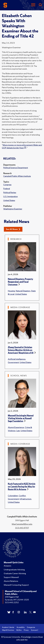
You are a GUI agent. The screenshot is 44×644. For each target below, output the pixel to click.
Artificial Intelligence (17, 359)
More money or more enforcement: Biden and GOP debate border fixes (22, 146)
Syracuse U (34, 630)
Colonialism (13, 496)
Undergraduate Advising (14, 570)
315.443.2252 (12, 602)
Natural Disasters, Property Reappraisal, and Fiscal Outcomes (20, 282)
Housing (11, 291)
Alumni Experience (16, 427)
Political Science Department (16, 168)
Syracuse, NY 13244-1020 (17, 600)
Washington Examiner (13, 209)
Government (13, 362)
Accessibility (21, 627)
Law (18, 431)
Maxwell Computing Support (16, 585)
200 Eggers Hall (12, 597)
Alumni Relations (11, 581)
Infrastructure (25, 499)
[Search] (40, 5)
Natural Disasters (23, 291)
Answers (7, 566)
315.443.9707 (22, 528)
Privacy (26, 630)
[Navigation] (33, 5)
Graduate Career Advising (15, 573)
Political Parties (10, 192)
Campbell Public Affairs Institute (17, 176)
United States (9, 200)
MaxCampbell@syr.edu (22, 524)
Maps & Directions (8, 630)
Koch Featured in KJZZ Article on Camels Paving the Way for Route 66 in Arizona (22, 487)
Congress (7, 185)
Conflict (22, 496)
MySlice (19, 630)
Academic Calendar (8, 627)
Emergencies (31, 627)
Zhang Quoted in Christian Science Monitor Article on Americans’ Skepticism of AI (21, 350)
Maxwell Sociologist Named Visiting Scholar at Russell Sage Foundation (21, 418)
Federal (7, 188)
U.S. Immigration (11, 196)
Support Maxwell (11, 577)
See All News (13, 229)
